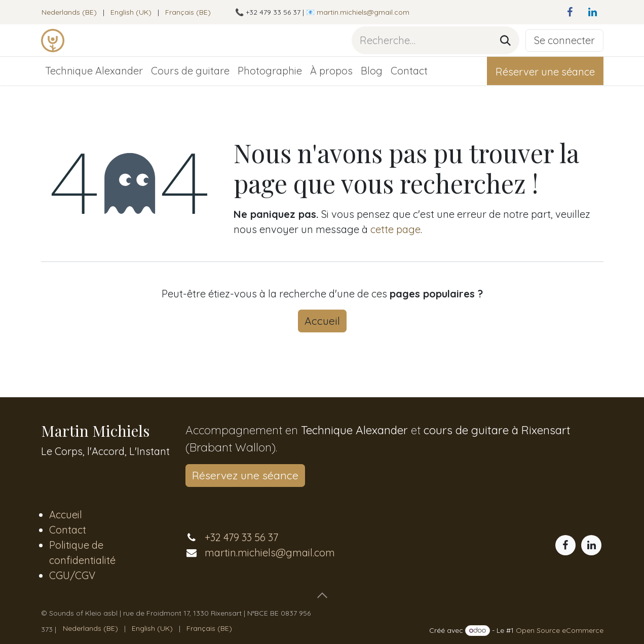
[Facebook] (570, 12)
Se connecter (564, 40)
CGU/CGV (72, 575)
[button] (322, 595)
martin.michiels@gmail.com (363, 12)
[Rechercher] (505, 40)
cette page (395, 229)
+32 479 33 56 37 (241, 537)
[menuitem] (69, 12)
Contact (68, 530)
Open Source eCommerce (560, 630)
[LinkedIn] (593, 12)
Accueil (322, 321)
